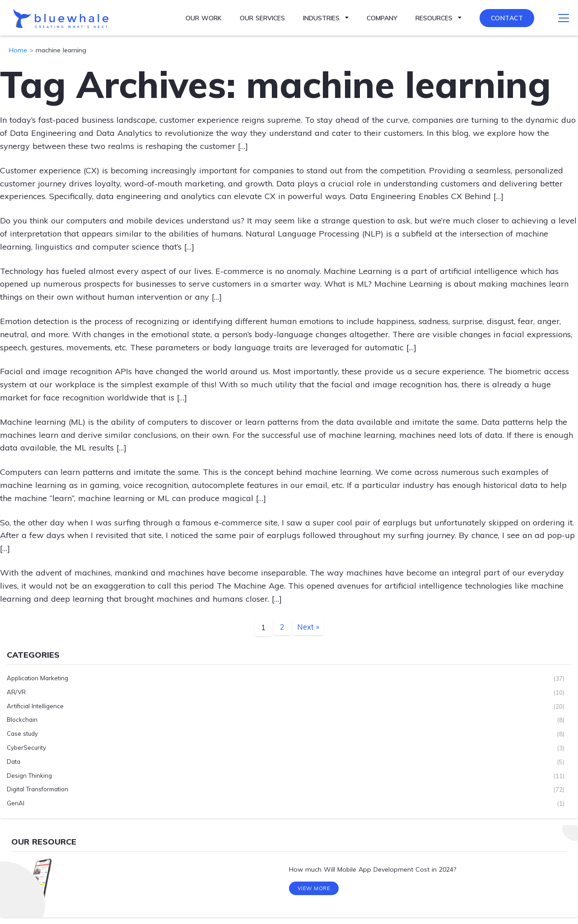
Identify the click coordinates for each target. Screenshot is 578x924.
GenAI (16, 803)
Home (18, 50)
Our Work (204, 18)
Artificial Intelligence (35, 706)
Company (382, 18)
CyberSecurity (26, 748)
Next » (308, 627)
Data (14, 762)
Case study (22, 734)
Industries (321, 18)
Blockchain (22, 720)
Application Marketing (37, 678)
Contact (507, 18)
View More (314, 891)
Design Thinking (29, 775)
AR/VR (16, 692)
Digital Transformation (37, 789)
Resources (434, 18)
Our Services (262, 18)
